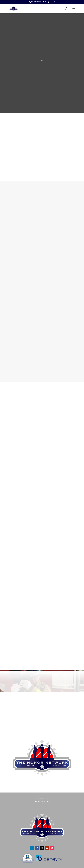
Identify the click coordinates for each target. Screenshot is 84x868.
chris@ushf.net (42, 801)
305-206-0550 (42, 798)
